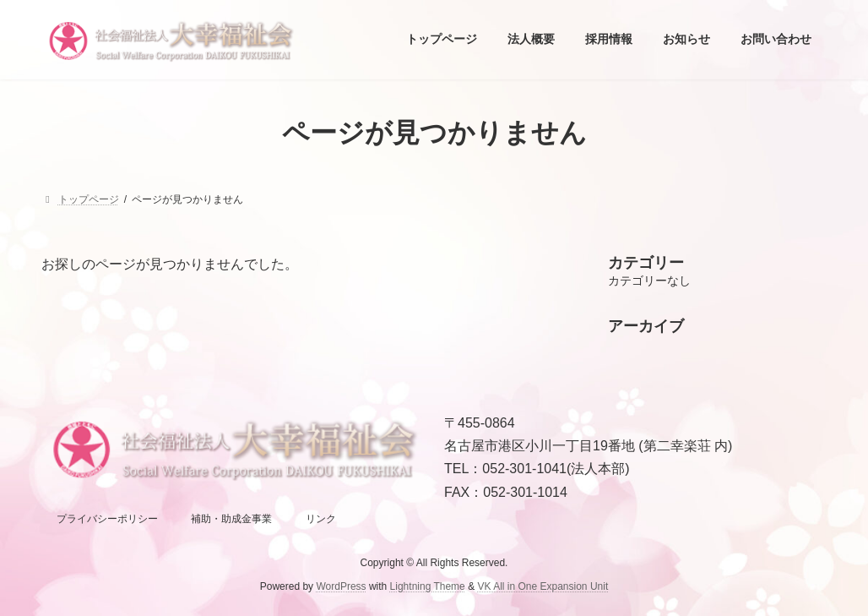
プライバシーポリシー (107, 519)
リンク (321, 519)
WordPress (341, 586)
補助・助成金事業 (231, 519)
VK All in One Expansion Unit (542, 586)
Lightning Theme (428, 586)
